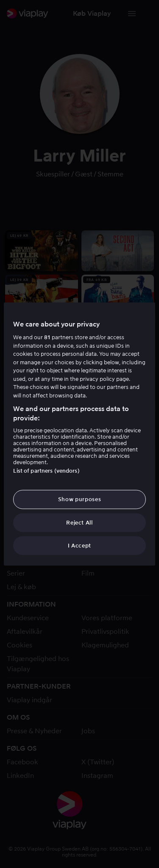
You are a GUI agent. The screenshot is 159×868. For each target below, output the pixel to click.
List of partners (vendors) (46, 471)
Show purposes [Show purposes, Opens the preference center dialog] (79, 499)
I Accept (79, 545)
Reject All (79, 522)
